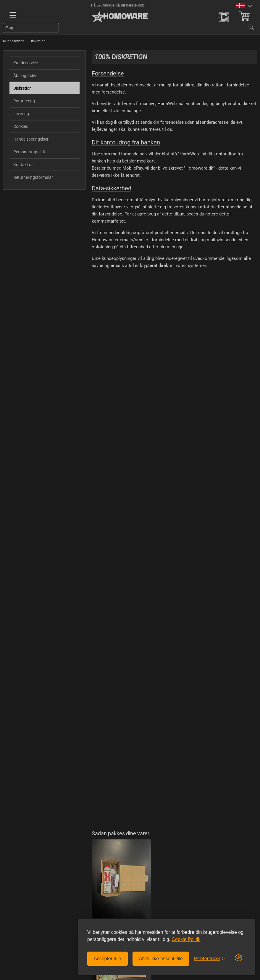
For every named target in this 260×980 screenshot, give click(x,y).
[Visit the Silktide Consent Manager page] (239, 958)
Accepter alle (108, 959)
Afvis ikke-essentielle (161, 959)
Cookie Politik (186, 939)
